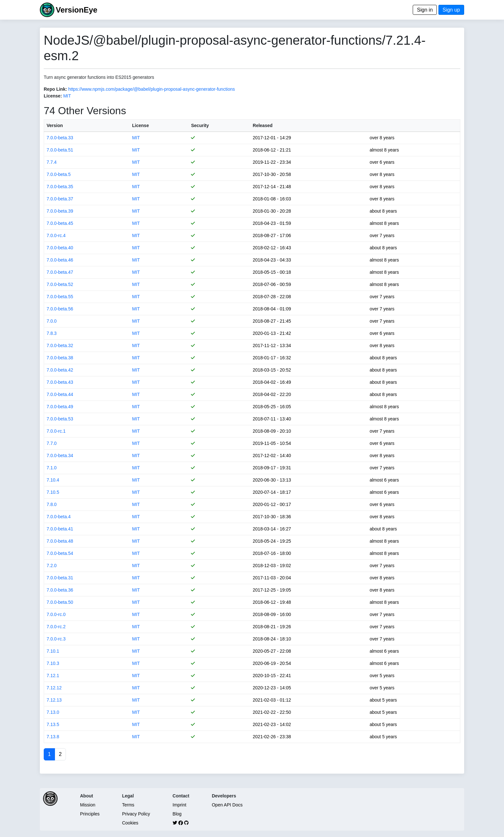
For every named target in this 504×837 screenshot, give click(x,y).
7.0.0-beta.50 (60, 602)
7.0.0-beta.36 (60, 590)
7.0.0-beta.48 (60, 541)
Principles (90, 814)
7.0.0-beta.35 (60, 187)
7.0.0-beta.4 (59, 517)
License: (53, 96)
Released (262, 125)
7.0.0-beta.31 (60, 578)
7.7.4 (52, 162)
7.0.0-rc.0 (56, 614)
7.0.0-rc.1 (56, 431)
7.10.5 (53, 492)
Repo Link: (55, 89)
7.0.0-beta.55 (60, 297)
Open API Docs (227, 805)
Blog (177, 814)
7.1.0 (52, 468)
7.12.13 (54, 700)
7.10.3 (53, 663)
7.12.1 (53, 676)
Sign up (451, 10)
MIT (67, 96)
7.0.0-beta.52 (60, 284)
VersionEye (76, 10)
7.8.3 (52, 333)
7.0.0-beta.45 (60, 223)
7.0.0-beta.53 (60, 419)
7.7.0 (52, 443)
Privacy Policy (136, 814)
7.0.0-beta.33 (60, 138)
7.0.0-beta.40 (60, 248)
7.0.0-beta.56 (60, 309)
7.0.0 (52, 321)
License (140, 125)
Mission (88, 805)
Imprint (180, 805)
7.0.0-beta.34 (60, 455)
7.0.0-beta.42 (60, 370)
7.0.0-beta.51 (60, 150)
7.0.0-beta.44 (60, 394)
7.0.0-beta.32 (60, 345)
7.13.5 (53, 724)
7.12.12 (54, 688)
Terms (128, 805)
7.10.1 (53, 651)
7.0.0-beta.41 (60, 529)
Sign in (425, 10)
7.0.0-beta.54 (60, 553)
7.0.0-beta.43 (60, 382)
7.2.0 (52, 566)
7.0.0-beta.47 (60, 272)
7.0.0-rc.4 (56, 235)
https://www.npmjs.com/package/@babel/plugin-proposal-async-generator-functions (151, 89)
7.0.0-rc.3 (56, 639)
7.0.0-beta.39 (60, 211)
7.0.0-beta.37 (60, 199)
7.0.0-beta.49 (60, 407)
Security (200, 125)
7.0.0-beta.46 (60, 260)
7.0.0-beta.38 (60, 358)
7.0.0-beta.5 (59, 174)
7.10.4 (53, 480)
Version (55, 125)
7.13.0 (53, 712)
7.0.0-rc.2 (56, 627)
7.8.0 (52, 504)
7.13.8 (53, 737)
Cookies (130, 823)
